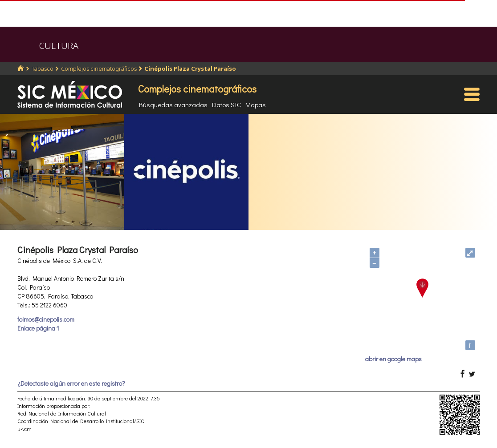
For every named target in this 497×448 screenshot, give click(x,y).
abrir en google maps (393, 359)
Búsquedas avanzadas (173, 105)
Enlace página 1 (38, 328)
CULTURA (59, 46)
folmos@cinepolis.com (46, 319)
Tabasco (43, 69)
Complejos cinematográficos (99, 69)
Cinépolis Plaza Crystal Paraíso (190, 69)
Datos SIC (226, 105)
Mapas (256, 105)
